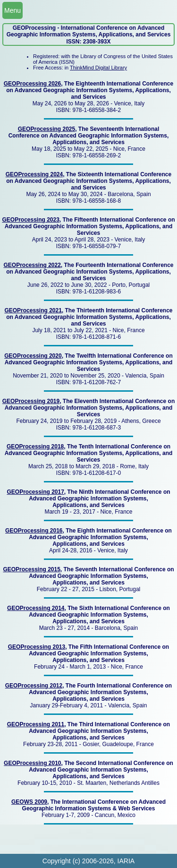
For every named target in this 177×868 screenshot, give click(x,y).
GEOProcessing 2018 (35, 447)
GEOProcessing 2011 (36, 724)
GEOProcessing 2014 (36, 608)
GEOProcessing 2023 (30, 220)
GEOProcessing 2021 (33, 310)
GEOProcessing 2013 (37, 647)
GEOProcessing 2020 (33, 356)
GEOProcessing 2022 (32, 265)
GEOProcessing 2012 (34, 686)
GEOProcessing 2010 (32, 763)
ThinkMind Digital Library (98, 68)
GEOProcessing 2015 (31, 569)
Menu (13, 10)
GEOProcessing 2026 (32, 84)
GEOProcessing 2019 (31, 401)
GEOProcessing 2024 (34, 174)
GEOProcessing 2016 (34, 531)
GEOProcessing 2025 (46, 129)
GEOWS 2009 (29, 802)
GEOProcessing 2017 (35, 492)
